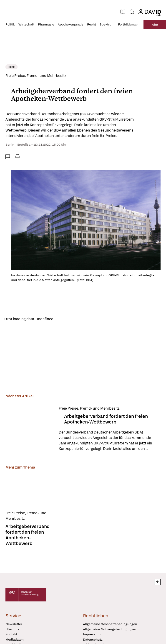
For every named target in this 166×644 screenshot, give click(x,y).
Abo (155, 25)
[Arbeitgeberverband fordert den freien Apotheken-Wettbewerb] (29, 429)
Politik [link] (11, 67)
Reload (63, 319)
